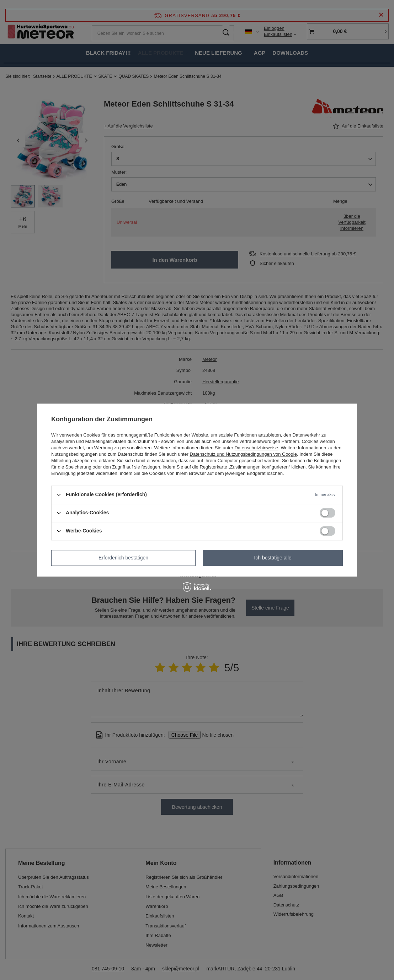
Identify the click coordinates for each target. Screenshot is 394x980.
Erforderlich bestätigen (123, 558)
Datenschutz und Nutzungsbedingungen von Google (243, 454)
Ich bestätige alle (273, 558)
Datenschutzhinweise (256, 448)
